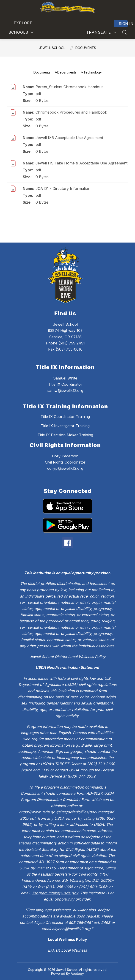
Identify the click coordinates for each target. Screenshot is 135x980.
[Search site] (125, 33)
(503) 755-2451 (72, 343)
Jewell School (52, 48)
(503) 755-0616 (69, 349)
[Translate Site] (101, 32)
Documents (86, 48)
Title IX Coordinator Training (65, 417)
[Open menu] (20, 23)
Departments (67, 72)
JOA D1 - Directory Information (63, 188)
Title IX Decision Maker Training (65, 435)
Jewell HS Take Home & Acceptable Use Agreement (81, 163)
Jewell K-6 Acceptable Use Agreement (69, 138)
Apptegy (77, 973)
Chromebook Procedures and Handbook (71, 112)
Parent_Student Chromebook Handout (69, 87)
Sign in (123, 24)
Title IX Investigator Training (65, 426)
